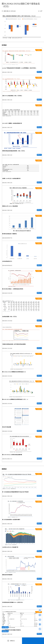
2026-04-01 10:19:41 (7, 376)
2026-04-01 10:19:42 (7, 321)
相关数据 (5, 627)
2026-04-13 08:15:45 (7, 72)
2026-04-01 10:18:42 (7, 431)
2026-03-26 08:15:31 (7, 459)
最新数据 (5, 631)
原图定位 (39, 72)
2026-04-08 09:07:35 (7, 238)
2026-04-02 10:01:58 (7, 293)
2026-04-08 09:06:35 (7, 266)
